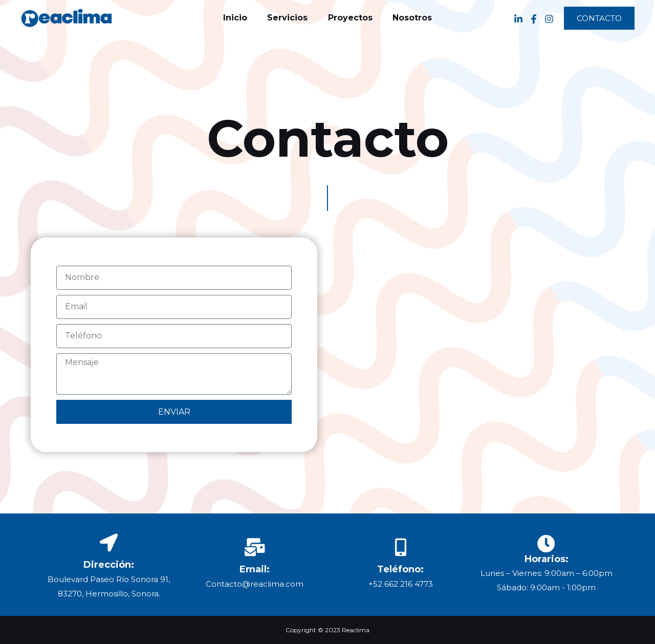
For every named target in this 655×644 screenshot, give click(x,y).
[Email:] (255, 547)
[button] (599, 18)
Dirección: (109, 565)
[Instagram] (549, 18)
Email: (255, 569)
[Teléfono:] (400, 547)
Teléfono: (400, 569)
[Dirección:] (109, 542)
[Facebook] (534, 18)
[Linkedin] (518, 18)
